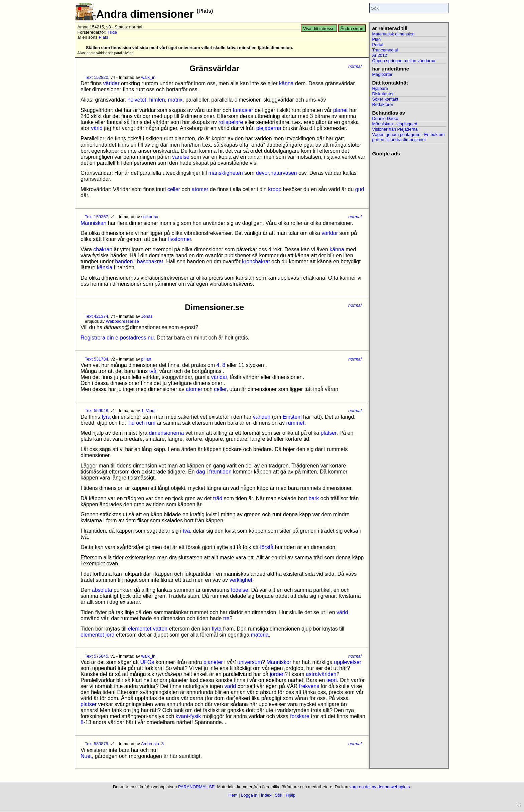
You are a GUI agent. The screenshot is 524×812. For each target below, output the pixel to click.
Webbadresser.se (122, 321)
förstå (267, 547)
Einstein (292, 417)
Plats (103, 37)
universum (250, 662)
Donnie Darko (385, 118)
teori (332, 680)
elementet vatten (148, 629)
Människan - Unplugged (395, 124)
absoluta (102, 590)
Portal (377, 45)
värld (97, 128)
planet (341, 110)
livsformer (179, 239)
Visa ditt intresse (319, 29)
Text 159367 (97, 217)
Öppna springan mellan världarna (404, 61)
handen (124, 261)
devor (263, 173)
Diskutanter (383, 94)
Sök (279, 795)
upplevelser (348, 662)
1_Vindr (148, 411)
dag (201, 472)
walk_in (148, 77)
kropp (275, 189)
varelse (181, 157)
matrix (175, 100)
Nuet (86, 756)
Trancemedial (385, 50)
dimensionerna (167, 433)
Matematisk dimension (393, 34)
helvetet (137, 100)
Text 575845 (97, 656)
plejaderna (269, 128)
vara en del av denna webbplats (380, 787)
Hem (233, 795)
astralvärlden (321, 674)
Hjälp (291, 795)
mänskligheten (225, 173)
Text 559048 (97, 411)
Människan (93, 223)
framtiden (220, 472)
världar (111, 83)
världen (262, 417)
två (153, 371)
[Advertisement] (409, 257)
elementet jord (97, 635)
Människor (279, 662)
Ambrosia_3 (152, 744)
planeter (213, 662)
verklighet (241, 580)
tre (226, 618)
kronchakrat (256, 261)
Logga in (249, 795)
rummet (295, 423)
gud (360, 189)
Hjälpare (380, 88)
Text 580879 (97, 744)
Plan (376, 39)
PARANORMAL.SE (196, 787)
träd (218, 498)
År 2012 (379, 55)
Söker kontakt (385, 99)
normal (355, 66)
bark (314, 498)
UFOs (147, 662)
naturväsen (284, 173)
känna (286, 83)
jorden (277, 674)
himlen (157, 100)
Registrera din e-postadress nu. (118, 338)
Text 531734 (97, 359)
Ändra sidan (352, 29)
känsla (105, 267)
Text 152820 (97, 77)
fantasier (243, 110)
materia (260, 635)
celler (174, 189)
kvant (182, 716)
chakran (103, 249)
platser (329, 433)
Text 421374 (97, 316)
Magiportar (382, 74)
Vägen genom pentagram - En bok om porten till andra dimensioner (408, 137)
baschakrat (150, 261)
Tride (112, 32)
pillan (146, 359)
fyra (106, 417)
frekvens (309, 686)
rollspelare (231, 122)
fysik (195, 716)
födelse (240, 590)
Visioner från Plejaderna (395, 129)
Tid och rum (141, 423)
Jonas (147, 316)
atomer (200, 189)
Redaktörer (382, 104)
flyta (217, 629)
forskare (300, 716)
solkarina (150, 217)
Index (266, 795)
